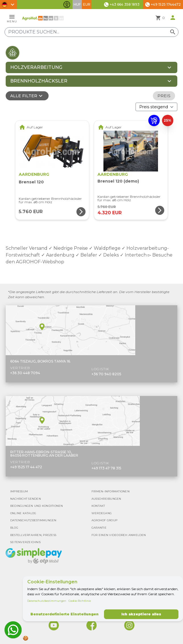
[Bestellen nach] (156, 107)
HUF (77, 4)
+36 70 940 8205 (106, 374)
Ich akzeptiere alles (141, 614)
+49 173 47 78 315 (106, 468)
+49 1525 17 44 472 (26, 467)
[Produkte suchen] (91, 32)
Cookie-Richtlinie (80, 601)
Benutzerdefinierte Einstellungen (65, 614)
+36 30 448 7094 (25, 373)
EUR (87, 4)
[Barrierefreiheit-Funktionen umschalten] (67, 5)
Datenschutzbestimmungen (47, 601)
